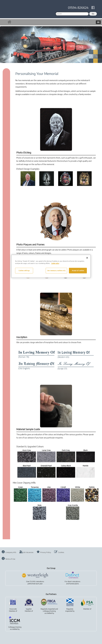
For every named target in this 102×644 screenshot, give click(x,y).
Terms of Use (10, 559)
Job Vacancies (28, 552)
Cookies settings (24, 270)
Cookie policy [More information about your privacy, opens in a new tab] (55, 263)
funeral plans (74, 584)
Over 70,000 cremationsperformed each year (35, 583)
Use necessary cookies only (56, 270)
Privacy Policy (46, 552)
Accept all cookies (78, 270)
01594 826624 (78, 7)
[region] (51, 266)
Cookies (61, 552)
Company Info (11, 552)
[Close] (87, 258)
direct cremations (74, 582)
